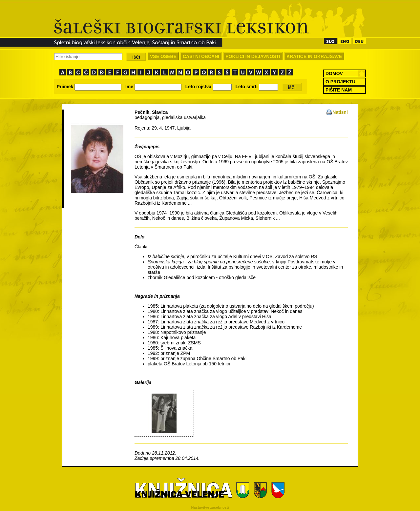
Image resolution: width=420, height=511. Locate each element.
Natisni (340, 112)
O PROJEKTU (340, 82)
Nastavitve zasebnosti (210, 507)
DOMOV (334, 73)
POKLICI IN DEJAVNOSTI (253, 56)
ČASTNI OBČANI (201, 56)
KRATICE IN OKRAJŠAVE (314, 56)
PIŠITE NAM (339, 90)
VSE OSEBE (163, 56)
